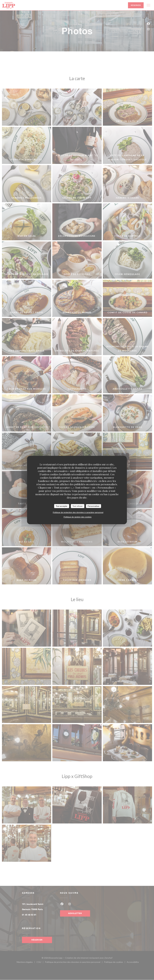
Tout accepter (62, 506)
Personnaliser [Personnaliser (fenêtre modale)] (94, 506)
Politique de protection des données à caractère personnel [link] (78, 512)
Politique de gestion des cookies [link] (78, 517)
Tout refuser (78, 506)
